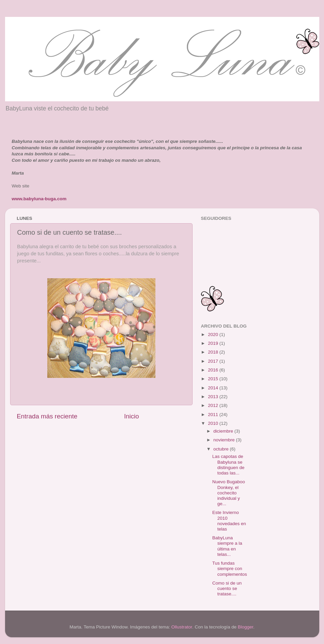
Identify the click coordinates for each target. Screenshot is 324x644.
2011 (214, 415)
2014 (214, 388)
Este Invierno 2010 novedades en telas (229, 521)
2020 (214, 334)
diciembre (224, 431)
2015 (214, 379)
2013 (214, 397)
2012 (214, 405)
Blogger (246, 627)
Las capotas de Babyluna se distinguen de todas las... (228, 465)
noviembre (225, 440)
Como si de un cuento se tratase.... (227, 588)
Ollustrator (182, 627)
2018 (214, 352)
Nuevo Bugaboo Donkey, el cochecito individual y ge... (229, 493)
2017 (214, 361)
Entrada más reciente (47, 416)
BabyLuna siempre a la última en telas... (227, 546)
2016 (214, 370)
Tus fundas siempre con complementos (230, 569)
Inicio (131, 416)
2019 (214, 343)
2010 (214, 423)
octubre (222, 449)
